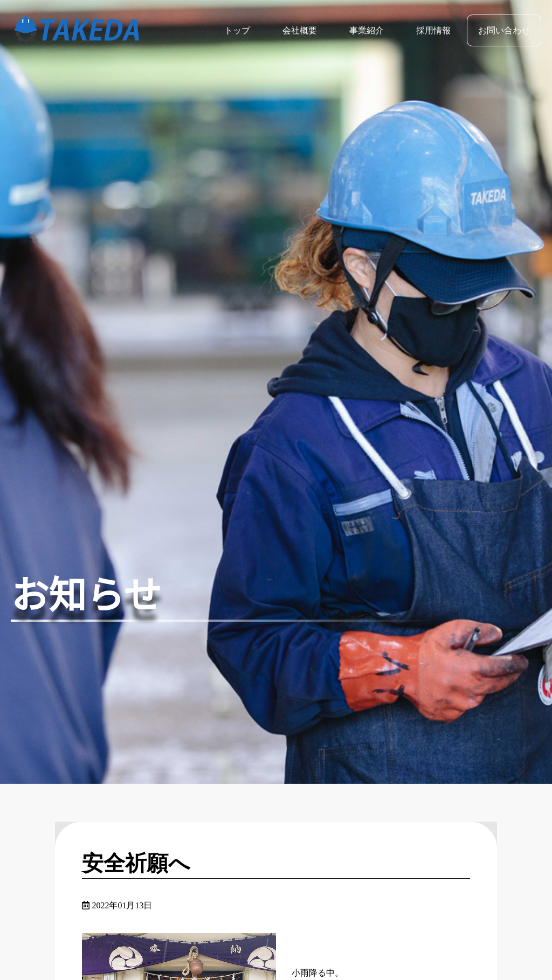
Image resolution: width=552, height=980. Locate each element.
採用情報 (433, 30)
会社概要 (300, 30)
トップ (237, 30)
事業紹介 (367, 30)
